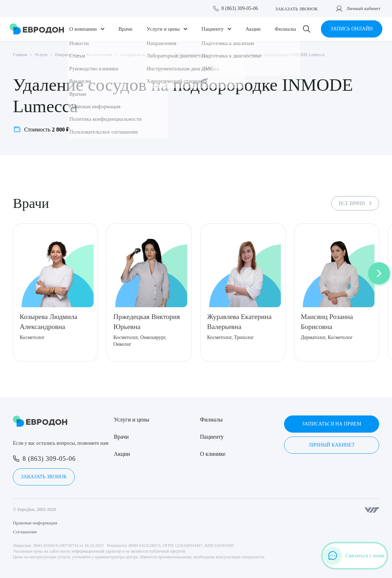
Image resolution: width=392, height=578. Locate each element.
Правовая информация (35, 523)
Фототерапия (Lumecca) (196, 59)
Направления (67, 59)
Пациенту (212, 31)
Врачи (126, 31)
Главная (20, 59)
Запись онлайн (350, 31)
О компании (85, 31)
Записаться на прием (332, 424)
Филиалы (283, 31)
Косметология (99, 59)
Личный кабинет (363, 8)
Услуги (41, 59)
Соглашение (25, 532)
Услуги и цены (163, 31)
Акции (252, 31)
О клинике (213, 454)
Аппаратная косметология (143, 59)
